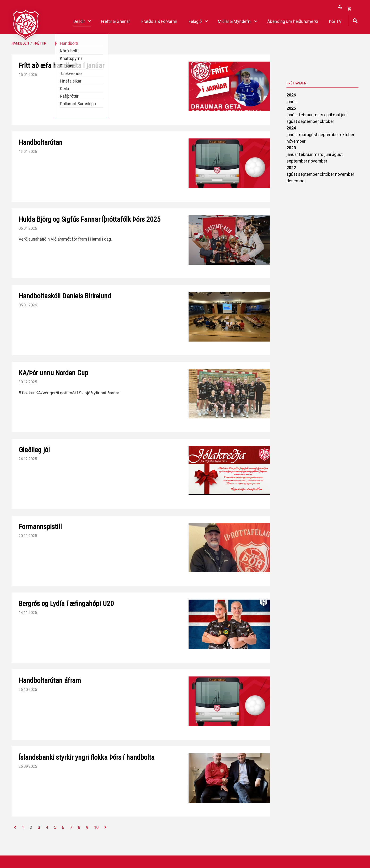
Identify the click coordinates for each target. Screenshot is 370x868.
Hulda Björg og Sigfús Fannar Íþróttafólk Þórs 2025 (90, 219)
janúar (292, 102)
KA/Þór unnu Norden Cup (53, 373)
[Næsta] (105, 827)
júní (344, 115)
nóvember (296, 141)
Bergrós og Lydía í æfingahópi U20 (66, 603)
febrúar (306, 115)
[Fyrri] (15, 827)
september (309, 121)
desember (296, 181)
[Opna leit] (355, 20)
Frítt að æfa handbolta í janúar (61, 65)
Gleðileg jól (34, 450)
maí (337, 115)
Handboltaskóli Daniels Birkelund (65, 296)
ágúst (292, 121)
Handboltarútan (41, 142)
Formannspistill (40, 527)
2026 (291, 95)
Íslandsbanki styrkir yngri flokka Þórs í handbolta (87, 757)
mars (319, 115)
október (327, 121)
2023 (291, 148)
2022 (291, 168)
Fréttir (40, 43)
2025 (291, 108)
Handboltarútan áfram (50, 680)
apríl (329, 115)
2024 (291, 128)
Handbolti (20, 43)
